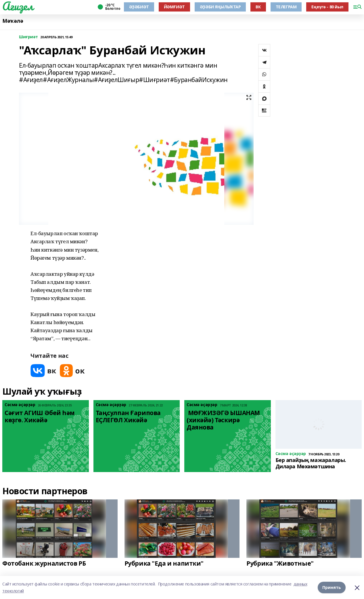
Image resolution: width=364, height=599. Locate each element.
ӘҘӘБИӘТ (139, 7)
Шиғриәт (28, 37)
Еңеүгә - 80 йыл (327, 7)
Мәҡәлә (13, 21)
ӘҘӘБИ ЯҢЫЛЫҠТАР (220, 7)
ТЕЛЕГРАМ (286, 7)
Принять (332, 587)
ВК (258, 7)
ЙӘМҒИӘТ (174, 7)
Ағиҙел (18, 6)
